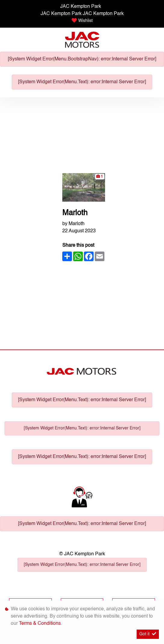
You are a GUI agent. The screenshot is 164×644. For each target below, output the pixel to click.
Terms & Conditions (40, 624)
